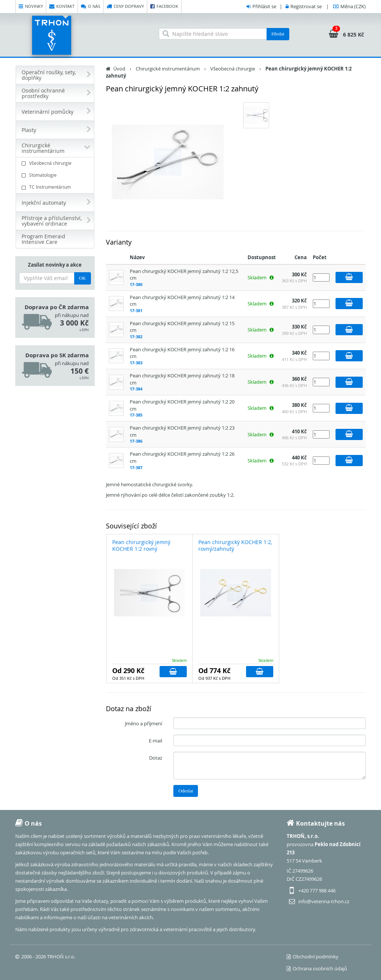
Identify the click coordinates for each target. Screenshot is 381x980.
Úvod (119, 69)
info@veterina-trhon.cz (324, 901)
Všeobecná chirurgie (56, 163)
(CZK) (353, 6)
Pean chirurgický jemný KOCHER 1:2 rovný (141, 545)
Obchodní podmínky (313, 957)
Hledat (278, 34)
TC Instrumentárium (56, 187)
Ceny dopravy (125, 7)
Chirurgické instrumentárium (168, 69)
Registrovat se (306, 6)
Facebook (164, 7)
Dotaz (156, 758)
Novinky (31, 7)
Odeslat (186, 791)
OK (83, 278)
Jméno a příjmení (144, 723)
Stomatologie (56, 175)
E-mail (155, 741)
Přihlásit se (264, 6)
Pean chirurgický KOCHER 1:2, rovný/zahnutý (235, 545)
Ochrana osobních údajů (317, 968)
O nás (91, 7)
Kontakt (62, 7)
